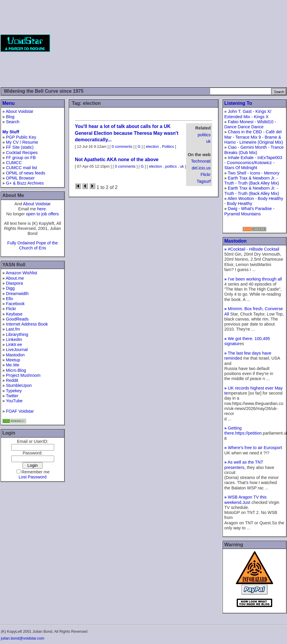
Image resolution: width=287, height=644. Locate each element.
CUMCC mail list (22, 168)
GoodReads (17, 319)
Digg (10, 288)
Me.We (13, 365)
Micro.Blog (16, 370)
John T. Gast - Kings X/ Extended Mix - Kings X (248, 114)
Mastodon (15, 355)
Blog (10, 117)
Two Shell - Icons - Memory (254, 173)
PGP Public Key (21, 137)
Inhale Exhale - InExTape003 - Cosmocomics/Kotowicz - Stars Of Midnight (253, 163)
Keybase (14, 314)
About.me (15, 278)
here (42, 209)
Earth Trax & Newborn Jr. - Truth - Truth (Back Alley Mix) (252, 181)
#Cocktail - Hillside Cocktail (252, 249)
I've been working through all (253, 279)
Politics (168, 146)
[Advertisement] (184, 43)
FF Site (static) (20, 147)
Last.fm (13, 329)
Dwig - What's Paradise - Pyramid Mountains (249, 211)
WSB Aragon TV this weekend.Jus (245, 500)
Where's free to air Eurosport (253, 448)
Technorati (201, 161)
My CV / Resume (22, 142)
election (152, 146)
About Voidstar (20, 111)
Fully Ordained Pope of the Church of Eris (32, 245)
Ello (9, 299)
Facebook (15, 304)
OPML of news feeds (26, 173)
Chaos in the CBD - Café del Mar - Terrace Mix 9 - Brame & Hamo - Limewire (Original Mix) (254, 137)
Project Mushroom (23, 375)
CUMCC (14, 163)
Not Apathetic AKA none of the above (117, 160)
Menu (9, 103)
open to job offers (42, 214)
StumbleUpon (19, 385)
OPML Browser (20, 178)
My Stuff (11, 132)
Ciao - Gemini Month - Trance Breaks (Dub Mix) (254, 150)
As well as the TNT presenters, (244, 465)
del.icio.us (201, 168)
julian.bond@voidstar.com (23, 638)
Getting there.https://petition (243, 431)
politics (204, 135)
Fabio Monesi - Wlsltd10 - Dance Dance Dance (250, 124)
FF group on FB (21, 158)
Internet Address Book (27, 324)
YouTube (14, 401)
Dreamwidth (17, 294)
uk (208, 141)
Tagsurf (204, 181)
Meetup (13, 360)
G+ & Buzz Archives (25, 183)
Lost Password (33, 477)
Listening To (238, 103)
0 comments (122, 146)
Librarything (17, 334)
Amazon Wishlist (21, 273)
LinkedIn (14, 339)
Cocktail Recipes (22, 153)
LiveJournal (17, 350)
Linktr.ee (14, 345)
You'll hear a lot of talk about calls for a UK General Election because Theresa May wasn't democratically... (127, 133)
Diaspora (14, 283)
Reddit (12, 380)
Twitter (12, 396)
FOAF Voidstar (20, 411)
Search (13, 122)
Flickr (11, 309)
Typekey (14, 391)
